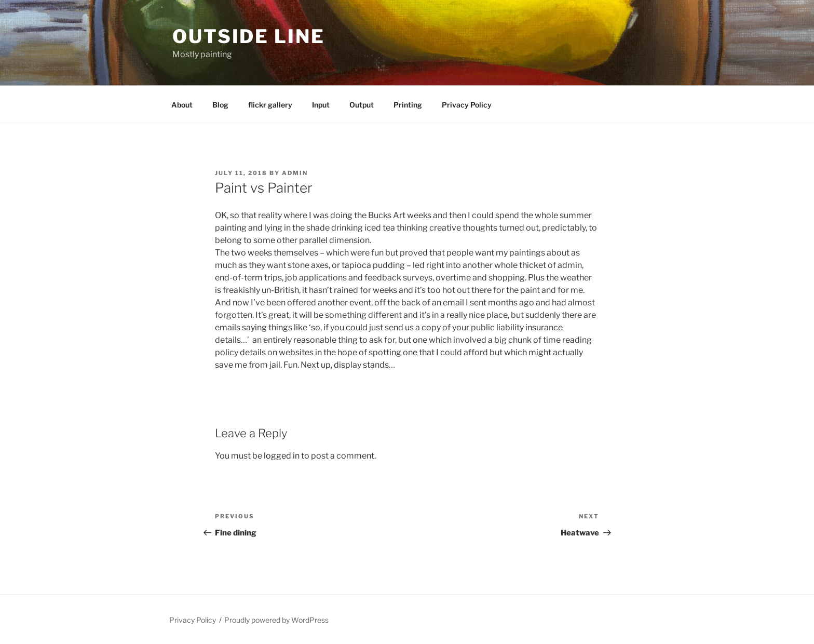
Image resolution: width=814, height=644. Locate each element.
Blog (220, 105)
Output (362, 105)
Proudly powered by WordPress (276, 620)
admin (295, 173)
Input (321, 105)
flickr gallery (270, 105)
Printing (408, 105)
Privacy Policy (467, 105)
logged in (282, 456)
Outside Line (249, 36)
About (182, 105)
